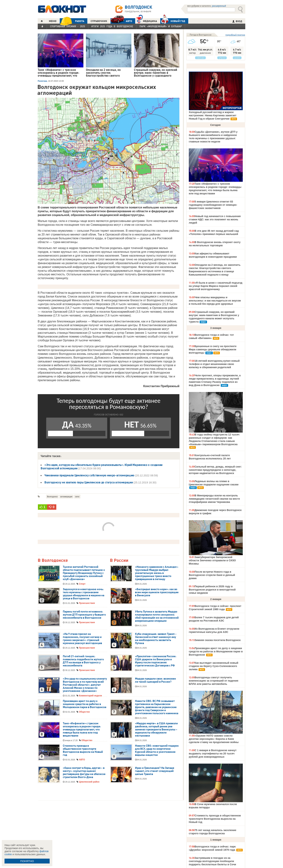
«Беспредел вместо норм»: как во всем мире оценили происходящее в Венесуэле (157, 592)
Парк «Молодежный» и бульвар (161, 26)
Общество (84, 712)
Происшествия (87, 603)
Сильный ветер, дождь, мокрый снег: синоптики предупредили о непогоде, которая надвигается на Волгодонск (215, 470)
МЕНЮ (53, 21)
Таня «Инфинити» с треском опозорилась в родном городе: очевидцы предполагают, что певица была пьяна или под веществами (82, 730)
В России (119, 560)
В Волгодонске (53, 560)
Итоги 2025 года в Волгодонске (112, 26)
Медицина (147, 21)
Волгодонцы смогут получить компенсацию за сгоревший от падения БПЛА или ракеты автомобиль (214, 681)
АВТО (121, 21)
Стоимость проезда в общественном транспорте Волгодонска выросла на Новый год (83, 750)
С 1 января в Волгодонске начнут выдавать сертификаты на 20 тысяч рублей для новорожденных (213, 754)
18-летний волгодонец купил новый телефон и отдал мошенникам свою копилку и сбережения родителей (214, 364)
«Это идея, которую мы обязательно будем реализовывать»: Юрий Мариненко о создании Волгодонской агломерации (102, 467)
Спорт (82, 584)
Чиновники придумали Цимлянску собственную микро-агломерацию (89, 475)
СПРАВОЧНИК (99, 21)
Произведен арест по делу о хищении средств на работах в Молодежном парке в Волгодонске (85, 704)
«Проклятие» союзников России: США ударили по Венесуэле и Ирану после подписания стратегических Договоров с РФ (156, 661)
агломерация (66, 497)
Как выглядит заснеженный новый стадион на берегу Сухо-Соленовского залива (214, 666)
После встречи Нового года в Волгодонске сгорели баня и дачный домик (212, 575)
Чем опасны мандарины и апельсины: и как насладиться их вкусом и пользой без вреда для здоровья (215, 301)
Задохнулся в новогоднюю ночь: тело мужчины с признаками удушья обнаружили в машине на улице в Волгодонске (84, 594)
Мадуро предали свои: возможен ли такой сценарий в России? (155, 680)
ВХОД (237, 21)
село (77, 497)
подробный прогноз (235, 35)
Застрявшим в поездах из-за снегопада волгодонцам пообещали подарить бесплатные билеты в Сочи (212, 861)
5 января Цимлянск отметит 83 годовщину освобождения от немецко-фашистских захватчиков (213, 205)
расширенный (219, 6)
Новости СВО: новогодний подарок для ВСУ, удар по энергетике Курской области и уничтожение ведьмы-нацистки (157, 750)
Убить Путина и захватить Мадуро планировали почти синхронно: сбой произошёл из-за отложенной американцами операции (157, 616)
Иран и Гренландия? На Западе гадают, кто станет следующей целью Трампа (155, 771)
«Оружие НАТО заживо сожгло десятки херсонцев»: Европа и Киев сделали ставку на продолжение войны (214, 739)
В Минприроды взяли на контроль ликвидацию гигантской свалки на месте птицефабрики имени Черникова (214, 499)
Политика (42, 81)
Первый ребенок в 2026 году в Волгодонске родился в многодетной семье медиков (212, 590)
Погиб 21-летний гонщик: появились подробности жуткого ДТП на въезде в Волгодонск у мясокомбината (83, 661)
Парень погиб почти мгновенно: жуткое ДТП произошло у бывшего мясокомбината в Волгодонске (84, 615)
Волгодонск (52, 497)
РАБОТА (72, 21)
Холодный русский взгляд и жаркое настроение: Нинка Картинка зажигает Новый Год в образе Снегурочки (213, 115)
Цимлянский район (89, 782)
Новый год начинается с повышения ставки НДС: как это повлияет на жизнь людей (215, 219)
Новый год (173, 21)
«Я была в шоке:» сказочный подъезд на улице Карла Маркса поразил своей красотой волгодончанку (216, 286)
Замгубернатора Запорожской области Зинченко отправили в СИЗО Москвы (212, 560)
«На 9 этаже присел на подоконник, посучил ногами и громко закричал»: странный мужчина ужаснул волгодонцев (82, 639)
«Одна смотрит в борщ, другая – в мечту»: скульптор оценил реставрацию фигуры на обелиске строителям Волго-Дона (84, 773)
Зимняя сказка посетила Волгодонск (218, 640)
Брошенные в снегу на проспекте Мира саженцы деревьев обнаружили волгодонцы (213, 349)
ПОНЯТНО (27, 861)
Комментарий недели (90, 696)
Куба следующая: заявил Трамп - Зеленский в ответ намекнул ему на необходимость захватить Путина (156, 639)
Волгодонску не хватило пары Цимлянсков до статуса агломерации (89, 482)
